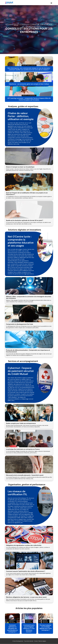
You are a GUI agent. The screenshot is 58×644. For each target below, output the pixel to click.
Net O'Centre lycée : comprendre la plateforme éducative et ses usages (21, 241)
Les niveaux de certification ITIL (17, 493)
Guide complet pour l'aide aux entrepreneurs (21, 423)
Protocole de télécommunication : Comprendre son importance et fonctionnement (28, 351)
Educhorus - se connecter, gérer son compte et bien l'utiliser (29, 84)
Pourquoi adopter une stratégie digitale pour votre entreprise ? (46, 628)
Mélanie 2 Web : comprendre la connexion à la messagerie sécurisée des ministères (29, 297)
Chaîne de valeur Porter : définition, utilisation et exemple (21, 116)
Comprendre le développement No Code (20, 324)
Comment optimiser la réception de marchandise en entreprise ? (12, 629)
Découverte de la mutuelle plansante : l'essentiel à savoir (25, 475)
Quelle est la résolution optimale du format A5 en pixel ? (25, 220)
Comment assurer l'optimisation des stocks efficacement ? (26, 571)
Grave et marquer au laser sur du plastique (20, 167)
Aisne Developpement (18, 641)
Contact (36, 641)
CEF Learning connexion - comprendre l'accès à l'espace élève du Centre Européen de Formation (29, 99)
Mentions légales (42, 641)
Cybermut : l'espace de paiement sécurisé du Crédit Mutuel (21, 371)
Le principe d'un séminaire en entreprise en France (23, 449)
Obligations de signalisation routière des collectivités (24, 545)
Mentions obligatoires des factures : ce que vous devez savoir (26, 597)
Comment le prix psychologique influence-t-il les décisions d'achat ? (29, 629)
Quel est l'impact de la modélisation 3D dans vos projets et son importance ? (27, 194)
